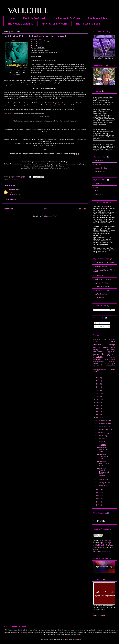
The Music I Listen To (20, 24)
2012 (98, 490)
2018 (98, 402)
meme (101, 352)
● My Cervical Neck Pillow (102, 266)
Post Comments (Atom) (49, 216)
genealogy (111, 350)
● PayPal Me (98, 164)
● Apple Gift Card (99, 172)
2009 (98, 499)
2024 (98, 384)
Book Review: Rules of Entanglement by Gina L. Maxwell (103, 472)
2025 (98, 381)
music (113, 352)
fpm (67, 640)
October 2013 (103, 427)
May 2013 (101, 442)
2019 (98, 399)
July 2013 (101, 436)
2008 (98, 502)
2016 (98, 409)
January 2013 (103, 486)
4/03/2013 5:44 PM (15, 195)
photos (113, 355)
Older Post (82, 209)
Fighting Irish (8, 113)
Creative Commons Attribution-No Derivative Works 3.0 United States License (103, 545)
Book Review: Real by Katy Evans (103, 450)
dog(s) (106, 347)
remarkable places (104, 357)
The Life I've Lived (34, 18)
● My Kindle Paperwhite (102, 287)
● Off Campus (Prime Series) (104, 263)
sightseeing (97, 359)
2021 (98, 393)
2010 (98, 496)
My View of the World (55, 24)
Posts (98, 323)
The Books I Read (98, 18)
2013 (98, 418)
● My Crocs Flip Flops (101, 283)
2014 (98, 415)
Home (11, 18)
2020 (98, 396)
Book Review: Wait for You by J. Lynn (103, 463)
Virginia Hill (106, 540)
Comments (99, 326)
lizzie (95, 352)
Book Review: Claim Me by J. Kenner (103, 456)
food (102, 350)
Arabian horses (100, 342)
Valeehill (96, 540)
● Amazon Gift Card (100, 168)
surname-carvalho (110, 359)
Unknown (12, 189)
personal (96, 355)
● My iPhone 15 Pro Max (102, 279)
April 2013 (101, 445)
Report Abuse (99, 615)
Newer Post (8, 209)
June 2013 (102, 439)
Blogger (80, 640)
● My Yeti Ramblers (100, 294)
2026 (98, 378)
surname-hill (98, 365)
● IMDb (96, 191)
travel (113, 369)
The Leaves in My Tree (66, 18)
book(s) (112, 345)
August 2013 (102, 433)
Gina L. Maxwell (41, 44)
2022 (98, 390)
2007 (98, 505)
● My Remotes (99, 298)
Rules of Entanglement (42, 40)
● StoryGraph (98, 195)
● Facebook (98, 184)
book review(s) (14, 180)
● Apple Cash (98, 161)
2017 (98, 405)
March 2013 (102, 480)
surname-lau (111, 367)
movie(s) (107, 352)
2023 (98, 387)
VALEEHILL (25, 10)
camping (97, 347)
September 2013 (104, 430)
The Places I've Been (88, 24)
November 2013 (104, 424)
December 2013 (104, 420)
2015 (98, 412)
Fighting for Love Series (58, 103)
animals (112, 339)
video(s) (96, 371)
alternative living (100, 339)
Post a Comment (12, 199)
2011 (98, 493)
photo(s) (105, 354)
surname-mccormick (100, 369)
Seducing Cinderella (14, 103)
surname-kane (111, 365)
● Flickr (96, 187)
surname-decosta (99, 361)
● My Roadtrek (99, 275)
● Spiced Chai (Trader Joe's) (103, 290)
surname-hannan (110, 363)
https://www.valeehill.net (102, 551)
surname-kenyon (98, 367)
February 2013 (103, 483)
